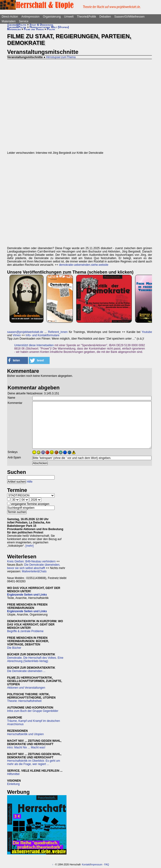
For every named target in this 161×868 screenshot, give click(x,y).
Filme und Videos (34, 29)
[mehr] (29, 546)
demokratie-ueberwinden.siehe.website (84, 265)
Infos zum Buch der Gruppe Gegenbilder (33, 711)
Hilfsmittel (13, 774)
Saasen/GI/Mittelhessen (129, 17)
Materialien (9, 21)
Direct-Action (10, 17)
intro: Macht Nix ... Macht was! (26, 747)
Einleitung (13, 784)
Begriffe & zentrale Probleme (25, 631)
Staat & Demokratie (41, 25)
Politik (51, 29)
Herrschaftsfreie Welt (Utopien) (49, 27)
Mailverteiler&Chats (34, 571)
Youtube (147, 332)
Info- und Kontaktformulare (43, 335)
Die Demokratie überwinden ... (26, 671)
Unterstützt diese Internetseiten (34, 345)
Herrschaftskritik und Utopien (25, 734)
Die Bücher (14, 648)
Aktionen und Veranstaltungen (26, 688)
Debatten (105, 17)
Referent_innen (58, 332)
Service (24, 21)
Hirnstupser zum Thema (61, 57)
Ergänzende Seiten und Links (27, 595)
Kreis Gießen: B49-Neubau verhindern (31, 561)
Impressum (96, 865)
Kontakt (86, 865)
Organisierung (52, 17)
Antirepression (31, 17)
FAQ (107, 865)
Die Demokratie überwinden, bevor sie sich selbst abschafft (34, 566)
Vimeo (17, 335)
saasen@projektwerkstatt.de (25, 332)
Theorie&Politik (87, 17)
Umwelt (69, 17)
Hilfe (30, 482)
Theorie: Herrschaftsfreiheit (24, 701)
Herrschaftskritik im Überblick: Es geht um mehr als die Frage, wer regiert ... (34, 762)
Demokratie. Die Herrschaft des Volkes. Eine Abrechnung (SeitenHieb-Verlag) (35, 659)
